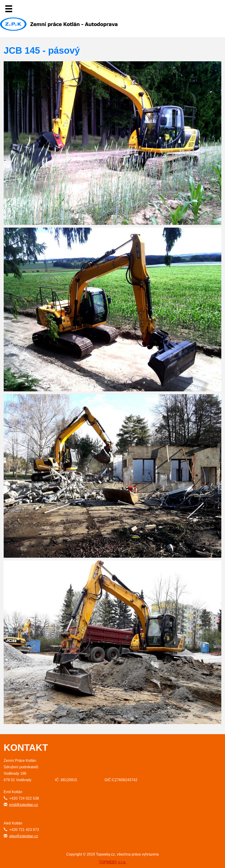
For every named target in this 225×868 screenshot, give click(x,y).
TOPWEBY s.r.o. (112, 862)
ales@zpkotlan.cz (24, 836)
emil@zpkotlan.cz (24, 805)
